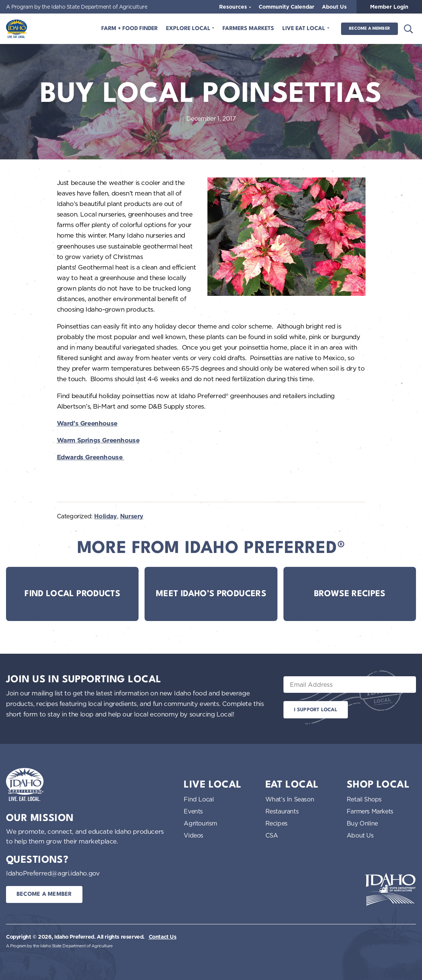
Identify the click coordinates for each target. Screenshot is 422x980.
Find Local (199, 799)
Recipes (277, 823)
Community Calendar (286, 7)
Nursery (132, 516)
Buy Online (362, 823)
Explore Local (189, 29)
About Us (334, 7)
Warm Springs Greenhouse (98, 440)
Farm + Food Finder (129, 29)
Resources (234, 7)
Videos (193, 835)
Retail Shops (364, 799)
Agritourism (200, 823)
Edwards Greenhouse (91, 457)
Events (193, 811)
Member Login (389, 7)
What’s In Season (290, 799)
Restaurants (282, 811)
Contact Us (163, 937)
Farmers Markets (248, 29)
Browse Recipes (350, 594)
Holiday (105, 516)
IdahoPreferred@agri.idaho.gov (53, 873)
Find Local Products (72, 594)
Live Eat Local (305, 29)
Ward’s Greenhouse (87, 423)
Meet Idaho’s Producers (211, 594)
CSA (272, 835)
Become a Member (369, 29)
